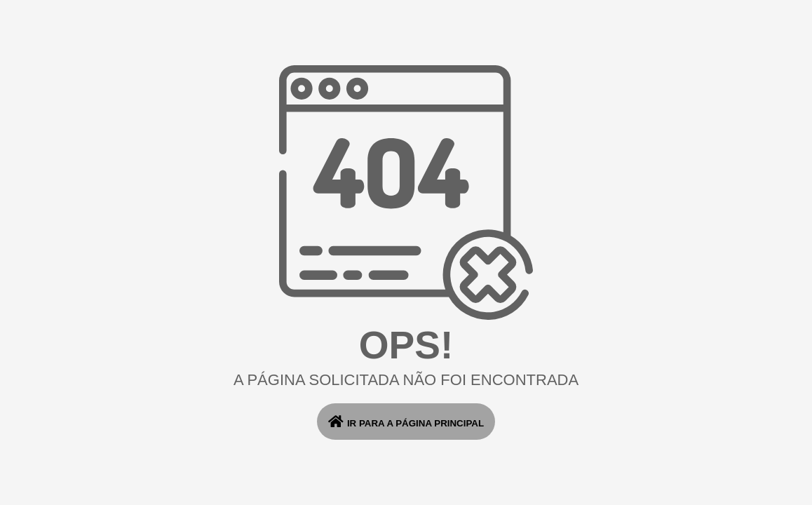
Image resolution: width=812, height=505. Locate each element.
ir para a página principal (406, 422)
